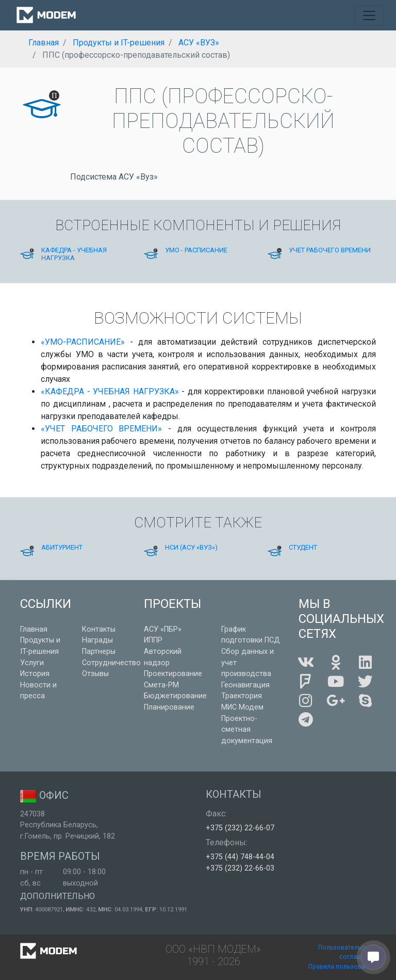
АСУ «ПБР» (163, 629)
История (35, 674)
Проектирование (173, 674)
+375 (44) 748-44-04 (240, 857)
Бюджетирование (175, 696)
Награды (97, 640)
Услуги (32, 663)
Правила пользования (342, 967)
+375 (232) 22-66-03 (240, 868)
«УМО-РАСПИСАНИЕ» (83, 342)
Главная (34, 629)
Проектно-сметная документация (247, 730)
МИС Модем (242, 707)
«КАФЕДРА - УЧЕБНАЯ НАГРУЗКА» (110, 391)
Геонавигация (245, 685)
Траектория (242, 696)
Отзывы (95, 674)
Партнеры (99, 652)
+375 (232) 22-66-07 (240, 828)
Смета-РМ (161, 685)
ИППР (153, 640)
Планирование (169, 707)
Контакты (99, 629)
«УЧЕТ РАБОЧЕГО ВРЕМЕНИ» (101, 429)
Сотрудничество (111, 663)
